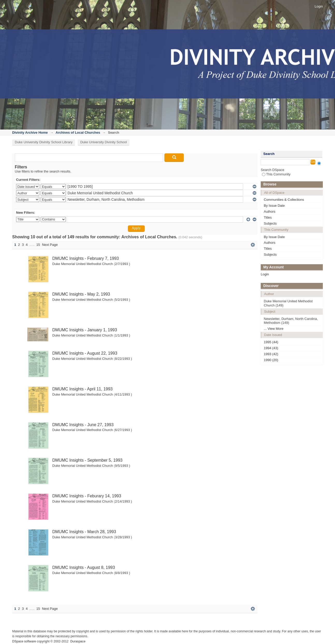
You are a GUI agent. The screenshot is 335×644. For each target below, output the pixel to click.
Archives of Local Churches (78, 133)
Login (319, 6)
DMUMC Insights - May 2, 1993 (81, 294)
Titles (268, 217)
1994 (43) (271, 348)
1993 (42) (271, 354)
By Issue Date (274, 206)
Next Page (50, 245)
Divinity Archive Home (30, 133)
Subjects (270, 223)
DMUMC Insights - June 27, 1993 (83, 425)
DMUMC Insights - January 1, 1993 (85, 330)
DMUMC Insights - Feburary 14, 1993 (87, 496)
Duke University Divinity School (104, 142)
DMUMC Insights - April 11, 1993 (82, 389)
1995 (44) (271, 342)
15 (38, 245)
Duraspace (78, 641)
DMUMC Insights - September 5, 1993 (87, 460)
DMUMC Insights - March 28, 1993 (84, 532)
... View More (274, 329)
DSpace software (24, 641)
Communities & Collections (284, 200)
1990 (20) (271, 360)
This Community (276, 174)
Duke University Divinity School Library (44, 142)
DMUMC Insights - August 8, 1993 (84, 567)
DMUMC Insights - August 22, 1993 (85, 353)
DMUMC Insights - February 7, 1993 (86, 258)
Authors (270, 212)
